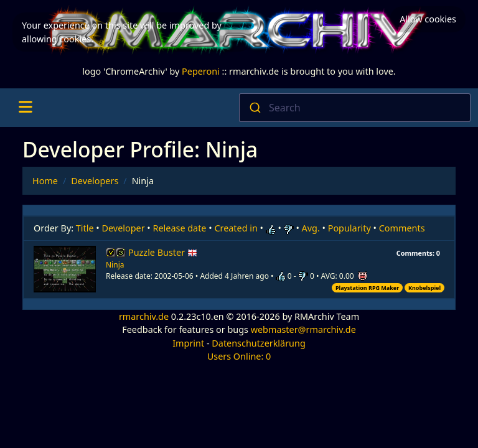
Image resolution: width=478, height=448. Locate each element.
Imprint (188, 343)
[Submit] (254, 108)
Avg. (311, 228)
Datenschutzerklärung (258, 343)
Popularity (349, 228)
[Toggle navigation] (25, 108)
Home (45, 181)
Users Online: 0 (239, 356)
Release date (180, 228)
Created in (236, 228)
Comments (402, 228)
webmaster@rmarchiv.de (303, 329)
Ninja (115, 265)
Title (85, 228)
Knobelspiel (424, 288)
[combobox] (355, 108)
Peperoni (201, 71)
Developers (95, 181)
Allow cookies (428, 19)
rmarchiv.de (144, 316)
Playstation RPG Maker (367, 288)
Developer (124, 228)
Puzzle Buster (163, 252)
